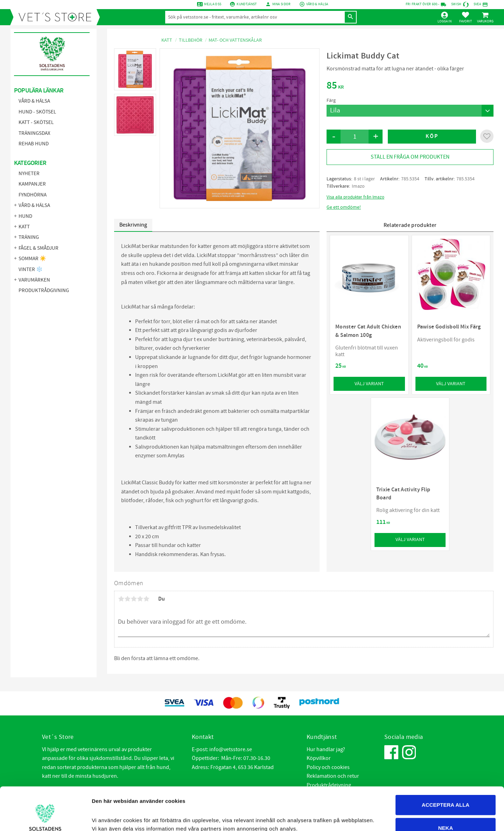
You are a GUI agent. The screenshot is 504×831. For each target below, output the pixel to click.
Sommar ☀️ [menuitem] (32, 259)
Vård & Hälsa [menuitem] (34, 101)
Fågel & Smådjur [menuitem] (38, 248)
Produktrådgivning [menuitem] (44, 290)
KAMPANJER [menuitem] (32, 184)
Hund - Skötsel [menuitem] (37, 112)
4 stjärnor (140, 599)
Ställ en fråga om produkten (410, 157)
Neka (446, 785)
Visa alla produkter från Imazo (355, 197)
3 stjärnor (134, 599)
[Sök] (350, 17)
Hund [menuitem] (25, 216)
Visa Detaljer (382, 817)
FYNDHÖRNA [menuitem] (33, 195)
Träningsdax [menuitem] (34, 133)
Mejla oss (213, 4)
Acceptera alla (446, 762)
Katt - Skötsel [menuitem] (36, 122)
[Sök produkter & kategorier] (255, 17)
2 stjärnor (127, 599)
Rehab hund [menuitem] (34, 144)
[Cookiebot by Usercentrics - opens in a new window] (45, 817)
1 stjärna (121, 599)
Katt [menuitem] (24, 227)
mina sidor (282, 4)
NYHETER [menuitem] (29, 174)
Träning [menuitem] (29, 237)
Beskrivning (133, 225)
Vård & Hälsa (317, 4)
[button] (465, 17)
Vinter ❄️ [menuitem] (31, 269)
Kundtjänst (247, 4)
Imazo (358, 186)
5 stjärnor (146, 599)
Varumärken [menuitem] (34, 280)
